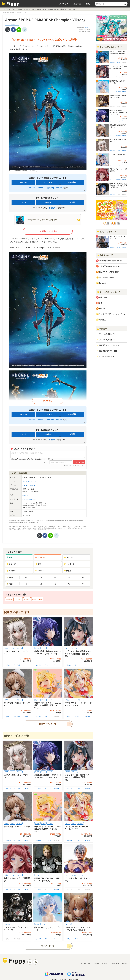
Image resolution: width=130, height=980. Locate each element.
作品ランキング (105, 255)
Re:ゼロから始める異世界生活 (110, 261)
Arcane (20, 9)
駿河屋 (72, 202)
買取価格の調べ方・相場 (108, 351)
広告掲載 (97, 963)
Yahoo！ (41, 188)
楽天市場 (50, 188)
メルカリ (23, 202)
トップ (5, 9)
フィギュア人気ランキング (109, 47)
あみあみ (23, 182)
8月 (83, 577)
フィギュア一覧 (48, 946)
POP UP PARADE (29, 485)
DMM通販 (72, 182)
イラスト (68, 924)
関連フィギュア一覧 (48, 724)
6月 (55, 577)
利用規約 (124, 963)
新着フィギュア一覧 (17, 736)
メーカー (11, 571)
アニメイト (48, 182)
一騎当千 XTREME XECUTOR (110, 266)
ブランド (40, 571)
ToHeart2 (103, 283)
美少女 (6, 648)
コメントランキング (107, 232)
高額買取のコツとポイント (109, 345)
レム (101, 303)
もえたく (52, 208)
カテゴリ (68, 557)
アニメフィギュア (12, 24)
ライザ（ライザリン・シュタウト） (112, 314)
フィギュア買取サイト (107, 340)
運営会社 (105, 963)
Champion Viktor (29, 9)
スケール (19, 648)
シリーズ (11, 564)
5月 (41, 577)
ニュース (77, 4)
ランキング (40, 557)
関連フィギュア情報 (17, 612)
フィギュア (64, 4)
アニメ (43, 924)
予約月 (10, 577)
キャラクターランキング (109, 292)
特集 (88, 4)
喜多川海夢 (103, 297)
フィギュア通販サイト (107, 334)
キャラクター (70, 564)
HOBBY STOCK (37, 599)
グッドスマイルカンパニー (32, 481)
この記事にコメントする (48, 231)
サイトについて (86, 963)
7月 (69, 577)
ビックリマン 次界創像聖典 (109, 272)
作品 (38, 564)
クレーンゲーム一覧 (107, 356)
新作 (9, 557)
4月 (26, 577)
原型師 (67, 571)
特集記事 (102, 329)
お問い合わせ (115, 963)
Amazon (32, 188)
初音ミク (102, 309)
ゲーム (13, 648)
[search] (125, 4)
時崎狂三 (102, 320)
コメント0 (87, 28)
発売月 (10, 584)
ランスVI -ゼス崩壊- (106, 277)
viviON (59, 188)
